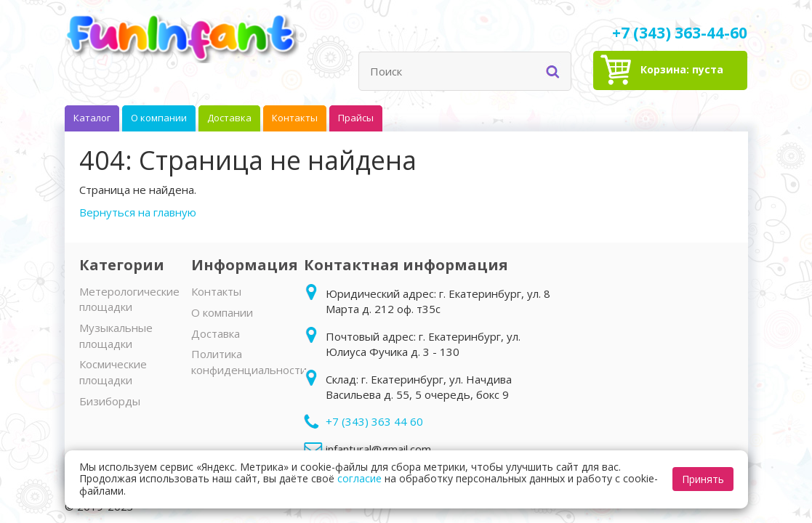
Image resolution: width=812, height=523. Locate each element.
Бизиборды (110, 401)
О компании (222, 312)
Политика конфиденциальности (249, 361)
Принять (703, 479)
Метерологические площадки (129, 299)
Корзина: (682, 69)
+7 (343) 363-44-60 (680, 33)
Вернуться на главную (138, 212)
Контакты (216, 291)
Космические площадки (113, 372)
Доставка (216, 333)
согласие (359, 478)
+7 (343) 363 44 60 (374, 421)
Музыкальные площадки (116, 335)
